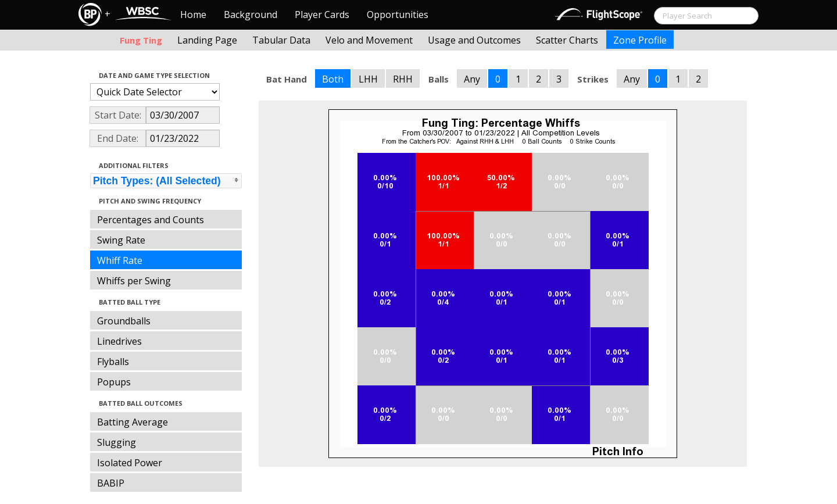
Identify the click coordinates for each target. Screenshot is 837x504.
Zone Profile (640, 40)
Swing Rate (121, 240)
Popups (114, 382)
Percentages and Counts (151, 220)
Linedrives (119, 341)
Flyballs (113, 362)
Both (333, 79)
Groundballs (124, 321)
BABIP (111, 483)
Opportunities (398, 15)
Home (193, 15)
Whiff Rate (120, 260)
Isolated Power (130, 463)
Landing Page (207, 40)
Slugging (117, 442)
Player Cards (322, 15)
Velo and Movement (369, 40)
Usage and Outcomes (474, 40)
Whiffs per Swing (134, 281)
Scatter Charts (567, 40)
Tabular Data (281, 40)
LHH (368, 79)
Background (251, 15)
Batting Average (133, 422)
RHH (403, 79)
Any (472, 79)
